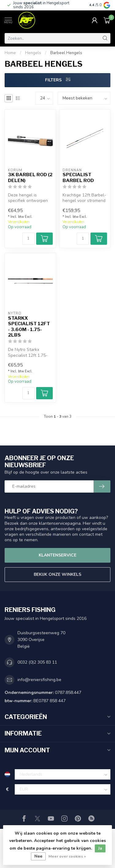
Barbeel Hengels (66, 53)
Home (10, 53)
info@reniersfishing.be (39, 680)
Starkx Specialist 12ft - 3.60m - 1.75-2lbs (29, 327)
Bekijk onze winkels (57, 574)
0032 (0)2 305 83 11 (37, 662)
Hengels (33, 53)
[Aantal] (29, 239)
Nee (38, 856)
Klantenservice (57, 555)
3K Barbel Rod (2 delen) (30, 177)
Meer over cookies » (67, 856)
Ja (100, 848)
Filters (58, 80)
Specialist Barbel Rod (78, 177)
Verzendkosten (19, 222)
